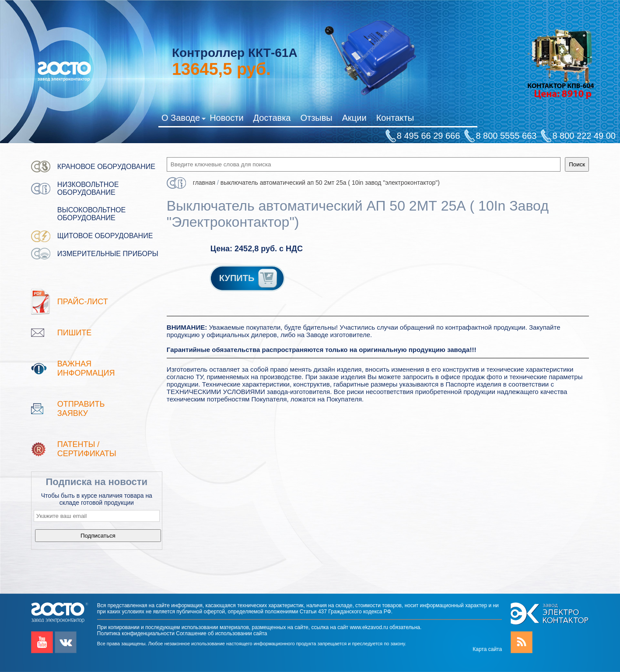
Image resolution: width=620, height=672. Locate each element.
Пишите (74, 333)
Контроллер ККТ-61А (235, 53)
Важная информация (86, 368)
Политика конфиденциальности (136, 633)
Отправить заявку (81, 409)
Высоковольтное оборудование (91, 214)
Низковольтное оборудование (88, 188)
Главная (204, 183)
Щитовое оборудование (105, 236)
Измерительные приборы (108, 254)
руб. (221, 69)
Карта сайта (487, 649)
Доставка (272, 118)
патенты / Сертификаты (87, 449)
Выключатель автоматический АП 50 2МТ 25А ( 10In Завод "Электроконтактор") (330, 183)
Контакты (395, 118)
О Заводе (184, 120)
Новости (226, 118)
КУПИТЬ (249, 278)
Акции (354, 118)
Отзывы (316, 118)
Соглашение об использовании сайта (221, 633)
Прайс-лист (83, 302)
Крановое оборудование (106, 167)
